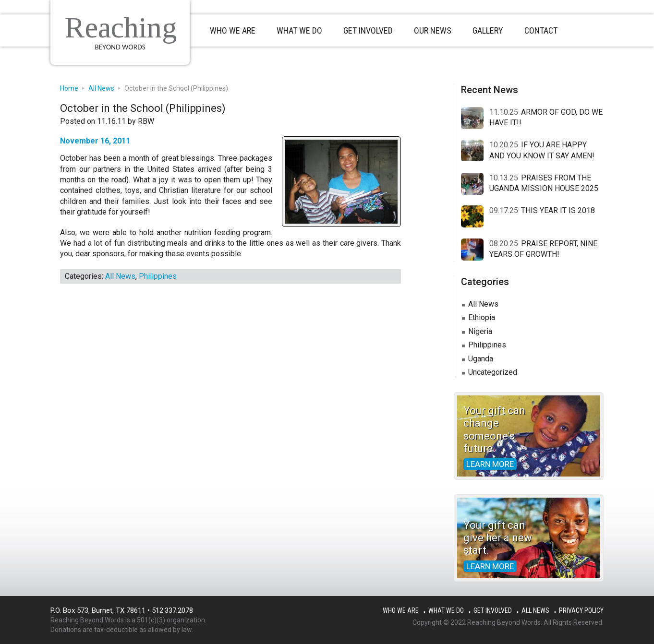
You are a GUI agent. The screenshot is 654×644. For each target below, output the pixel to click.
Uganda (481, 359)
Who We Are (401, 610)
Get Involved (493, 610)
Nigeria (480, 331)
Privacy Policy (581, 610)
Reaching (121, 27)
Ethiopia (482, 317)
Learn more (490, 464)
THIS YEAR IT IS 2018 (558, 210)
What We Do (446, 610)
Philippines (158, 276)
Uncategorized (493, 372)
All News (120, 276)
